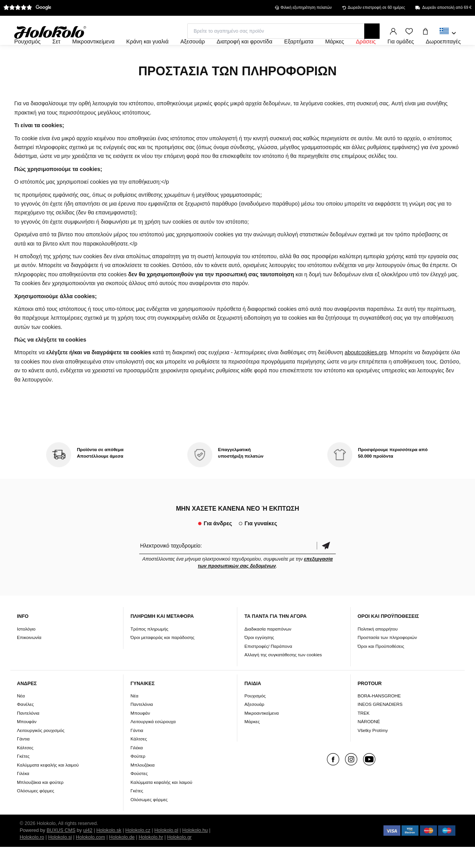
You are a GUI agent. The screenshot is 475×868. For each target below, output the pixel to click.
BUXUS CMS (61, 851)
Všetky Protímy (373, 751)
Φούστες (139, 794)
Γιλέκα (23, 794)
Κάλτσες (25, 768)
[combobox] (448, 33)
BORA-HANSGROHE (379, 716)
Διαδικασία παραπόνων (268, 650)
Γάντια (23, 760)
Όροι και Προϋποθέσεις (381, 667)
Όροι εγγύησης (259, 658)
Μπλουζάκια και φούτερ (40, 803)
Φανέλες (25, 725)
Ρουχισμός (255, 716)
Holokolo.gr (179, 858)
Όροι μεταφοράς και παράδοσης (162, 658)
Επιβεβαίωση (326, 566)
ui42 (88, 851)
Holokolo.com (90, 858)
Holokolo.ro (32, 858)
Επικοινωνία (29, 658)
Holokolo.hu (195, 851)
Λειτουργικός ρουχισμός (41, 751)
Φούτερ (138, 777)
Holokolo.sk (109, 851)
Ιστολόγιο (26, 650)
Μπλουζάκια (142, 786)
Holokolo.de (122, 858)
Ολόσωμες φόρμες (36, 812)
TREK (364, 734)
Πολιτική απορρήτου (378, 650)
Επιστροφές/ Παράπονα (268, 667)
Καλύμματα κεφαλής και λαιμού (48, 786)
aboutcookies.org (366, 373)
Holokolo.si (60, 858)
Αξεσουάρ (254, 725)
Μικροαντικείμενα (261, 734)
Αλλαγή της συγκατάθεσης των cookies (283, 675)
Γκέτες (23, 777)
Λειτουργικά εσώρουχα (153, 743)
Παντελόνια (28, 734)
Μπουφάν (27, 743)
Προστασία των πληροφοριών (387, 658)
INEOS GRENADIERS (380, 725)
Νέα (21, 716)
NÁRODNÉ (369, 743)
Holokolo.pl (166, 851)
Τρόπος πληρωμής (149, 650)
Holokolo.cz (138, 851)
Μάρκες (252, 743)
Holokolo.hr (151, 858)
